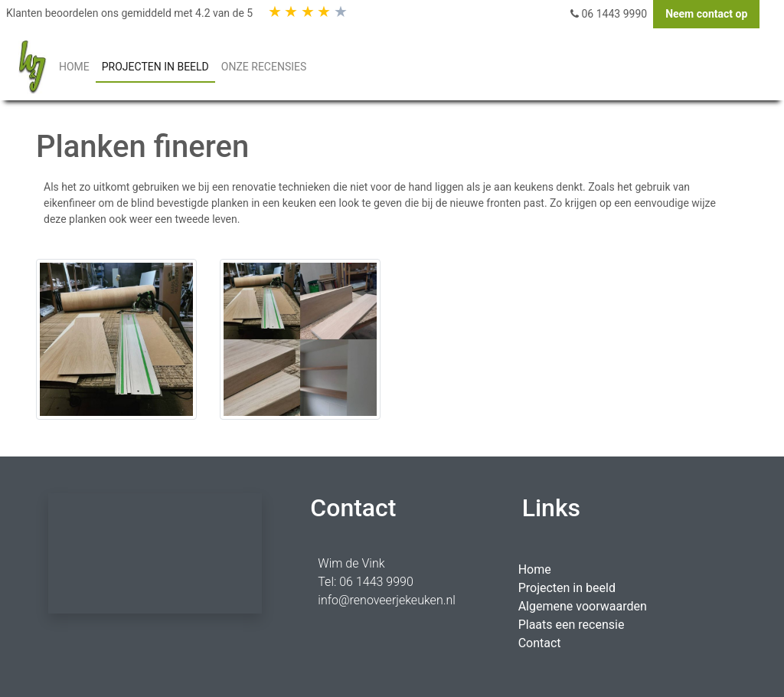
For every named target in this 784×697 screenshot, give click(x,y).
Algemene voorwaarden (583, 606)
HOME (77, 65)
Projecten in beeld (567, 588)
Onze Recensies (264, 67)
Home (535, 569)
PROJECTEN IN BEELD (155, 67)
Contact (540, 643)
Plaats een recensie (572, 625)
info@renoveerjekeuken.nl (387, 600)
